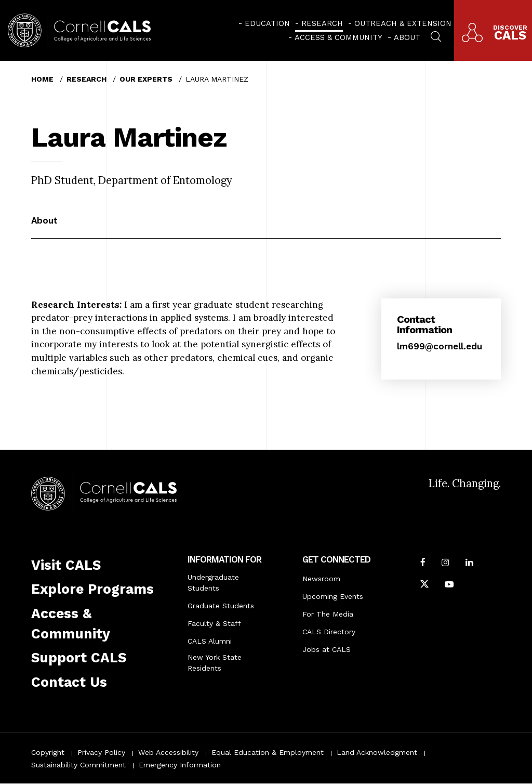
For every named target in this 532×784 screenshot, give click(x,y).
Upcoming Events (333, 596)
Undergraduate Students (213, 583)
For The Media (328, 614)
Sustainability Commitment (78, 765)
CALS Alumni (210, 641)
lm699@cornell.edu (440, 346)
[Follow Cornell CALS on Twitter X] (424, 585)
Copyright (48, 752)
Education (267, 23)
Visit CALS (66, 565)
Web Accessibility (168, 752)
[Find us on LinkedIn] (469, 564)
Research (322, 23)
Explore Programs (92, 589)
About (407, 37)
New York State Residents (215, 663)
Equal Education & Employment (268, 752)
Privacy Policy (101, 752)
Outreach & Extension (403, 23)
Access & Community (338, 37)
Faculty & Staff (214, 623)
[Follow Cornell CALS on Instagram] (445, 564)
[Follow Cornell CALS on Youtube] (449, 585)
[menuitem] (264, 23)
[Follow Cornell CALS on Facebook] (423, 564)
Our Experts (146, 79)
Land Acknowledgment (377, 752)
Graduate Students (221, 606)
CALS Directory (329, 632)
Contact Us (69, 682)
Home (42, 79)
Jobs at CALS (327, 649)
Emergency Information (180, 765)
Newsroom (321, 579)
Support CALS (79, 658)
